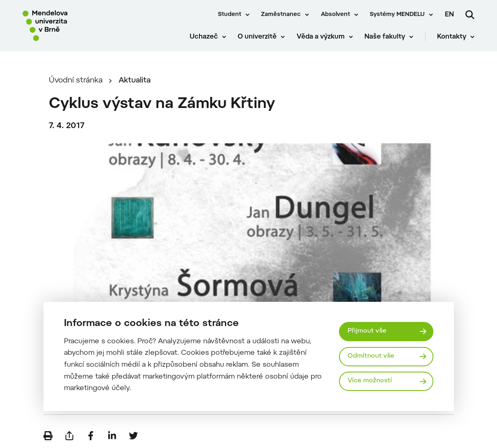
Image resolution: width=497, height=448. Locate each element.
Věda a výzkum (321, 37)
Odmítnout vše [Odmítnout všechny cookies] (371, 356)
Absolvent (336, 15)
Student (230, 15)
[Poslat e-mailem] (69, 436)
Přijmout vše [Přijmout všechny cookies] (367, 331)
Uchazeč (204, 37)
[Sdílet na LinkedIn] (112, 436)
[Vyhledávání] (470, 15)
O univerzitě (257, 37)
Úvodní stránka (76, 81)
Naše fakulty (385, 37)
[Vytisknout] (48, 436)
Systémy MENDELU (397, 15)
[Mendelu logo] (70, 26)
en (449, 15)
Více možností (370, 381)
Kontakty (452, 37)
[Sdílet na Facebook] (91, 436)
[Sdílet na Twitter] (133, 436)
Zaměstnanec (281, 15)
